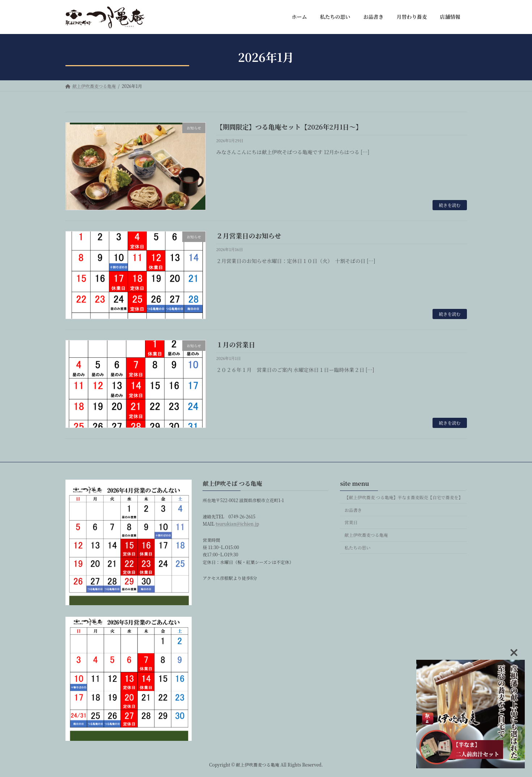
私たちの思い (357, 547)
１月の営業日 (236, 344)
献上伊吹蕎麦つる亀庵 (366, 535)
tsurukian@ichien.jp (237, 524)
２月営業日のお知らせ (249, 235)
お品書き (353, 509)
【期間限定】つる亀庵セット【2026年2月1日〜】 (289, 127)
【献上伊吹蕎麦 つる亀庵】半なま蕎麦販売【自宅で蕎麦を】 (403, 497)
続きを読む (450, 205)
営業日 (351, 522)
